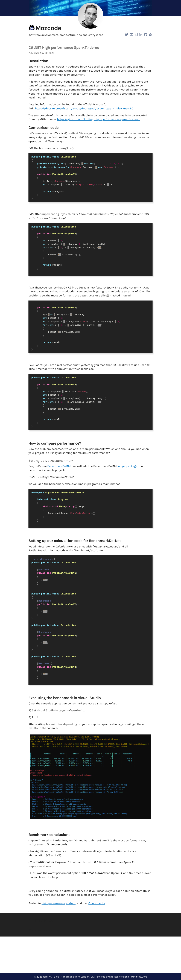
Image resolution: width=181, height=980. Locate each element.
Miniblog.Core (139, 977)
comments (97, 903)
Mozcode (48, 28)
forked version (119, 977)
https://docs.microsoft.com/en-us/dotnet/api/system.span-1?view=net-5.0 (84, 108)
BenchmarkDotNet (59, 466)
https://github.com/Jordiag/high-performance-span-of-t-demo (99, 119)
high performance (53, 903)
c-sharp (71, 903)
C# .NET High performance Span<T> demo (64, 48)
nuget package (128, 466)
